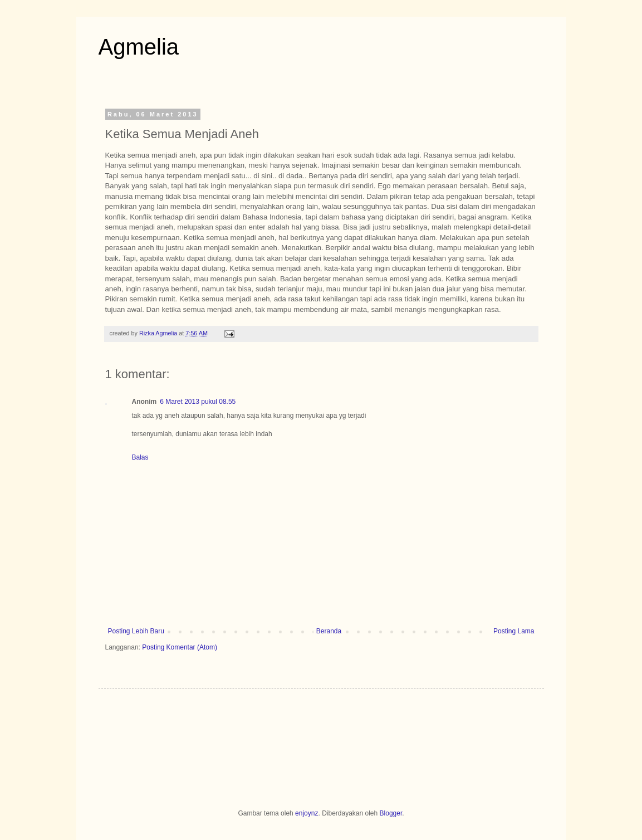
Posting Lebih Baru (136, 631)
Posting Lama (514, 631)
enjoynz (307, 813)
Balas (140, 457)
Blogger (391, 813)
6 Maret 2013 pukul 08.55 (198, 402)
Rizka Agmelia (159, 333)
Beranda (329, 631)
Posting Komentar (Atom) (180, 647)
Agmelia (139, 47)
